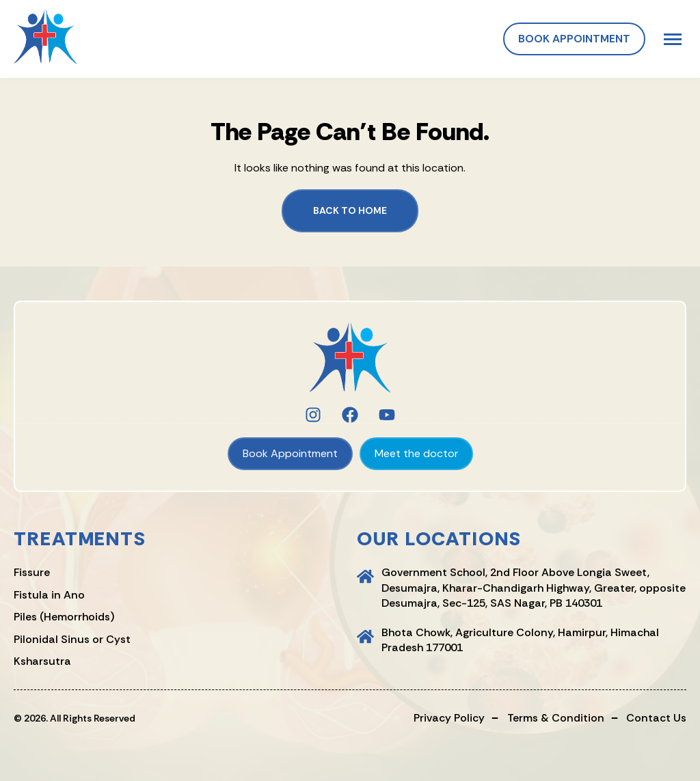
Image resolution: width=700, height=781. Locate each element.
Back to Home (350, 210)
